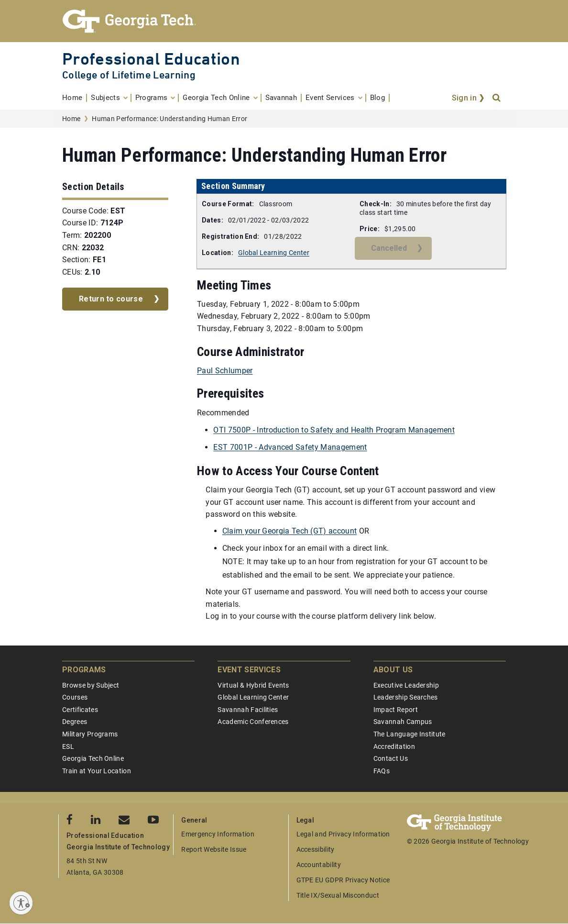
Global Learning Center (274, 253)
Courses (75, 697)
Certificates (80, 710)
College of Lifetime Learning (129, 75)
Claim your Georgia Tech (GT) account (290, 531)
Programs (84, 670)
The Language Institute (410, 734)
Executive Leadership (406, 685)
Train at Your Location (97, 771)
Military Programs (90, 734)
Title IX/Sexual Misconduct (338, 895)
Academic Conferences (253, 722)
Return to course (111, 299)
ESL (68, 746)
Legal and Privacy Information (343, 834)
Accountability (319, 865)
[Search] (497, 98)
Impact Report (396, 710)
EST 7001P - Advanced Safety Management (290, 447)
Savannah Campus (403, 722)
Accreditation (394, 746)
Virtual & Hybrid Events (253, 685)
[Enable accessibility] (21, 903)
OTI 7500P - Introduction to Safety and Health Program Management (334, 430)
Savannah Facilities (248, 710)
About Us (393, 670)
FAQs (382, 771)
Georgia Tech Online (93, 758)
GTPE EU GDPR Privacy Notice (343, 880)
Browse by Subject (91, 685)
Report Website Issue (214, 849)
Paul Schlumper (225, 371)
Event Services (249, 670)
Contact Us (391, 758)
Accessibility (316, 849)
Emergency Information (218, 834)
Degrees (75, 722)
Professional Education (151, 59)
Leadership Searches (406, 697)
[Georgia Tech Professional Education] (284, 21)
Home (71, 119)
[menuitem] (75, 98)
